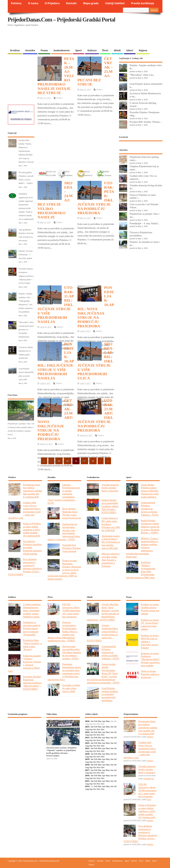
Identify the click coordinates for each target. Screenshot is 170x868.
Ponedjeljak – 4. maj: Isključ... (145, 223)
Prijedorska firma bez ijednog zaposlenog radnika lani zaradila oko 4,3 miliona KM (33, 491)
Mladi (117, 50)
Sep (91, 729)
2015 (87, 781)
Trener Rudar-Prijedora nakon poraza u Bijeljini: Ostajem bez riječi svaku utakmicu (150, 491)
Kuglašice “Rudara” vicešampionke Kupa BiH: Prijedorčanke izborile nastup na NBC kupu (141, 570)
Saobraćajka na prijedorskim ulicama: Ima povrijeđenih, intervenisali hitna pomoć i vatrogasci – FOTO (64, 532)
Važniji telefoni (115, 3)
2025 (87, 727)
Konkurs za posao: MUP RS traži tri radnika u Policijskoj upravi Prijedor (150, 641)
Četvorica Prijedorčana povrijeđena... (141, 234)
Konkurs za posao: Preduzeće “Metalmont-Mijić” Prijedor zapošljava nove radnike (150, 659)
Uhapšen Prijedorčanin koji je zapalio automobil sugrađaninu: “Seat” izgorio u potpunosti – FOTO (64, 494)
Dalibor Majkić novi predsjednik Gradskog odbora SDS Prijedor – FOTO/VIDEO (110, 506)
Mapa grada (91, 3)
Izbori (130, 50)
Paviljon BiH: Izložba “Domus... (146, 122)
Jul (115, 727)
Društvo (15, 50)
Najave (143, 50)
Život (105, 50)
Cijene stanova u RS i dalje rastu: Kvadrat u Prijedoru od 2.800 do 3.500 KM (111, 524)
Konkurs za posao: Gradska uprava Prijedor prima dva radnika (150, 609)
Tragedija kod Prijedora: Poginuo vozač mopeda (71, 548)
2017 (87, 770)
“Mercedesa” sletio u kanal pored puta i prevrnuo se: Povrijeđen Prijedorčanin (26, 330)
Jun (112, 727)
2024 (87, 732)
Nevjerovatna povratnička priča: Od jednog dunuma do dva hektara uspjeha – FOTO (72, 652)
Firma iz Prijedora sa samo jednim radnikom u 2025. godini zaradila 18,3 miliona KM (32, 530)
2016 (87, 775)
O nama (33, 3)
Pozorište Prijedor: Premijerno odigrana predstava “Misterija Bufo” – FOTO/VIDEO (26, 276)
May (108, 721)
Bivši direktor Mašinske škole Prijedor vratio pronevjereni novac (72, 513)
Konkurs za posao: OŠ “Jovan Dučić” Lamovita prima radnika (150, 624)
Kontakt (71, 3)
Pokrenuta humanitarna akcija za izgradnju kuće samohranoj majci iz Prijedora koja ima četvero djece (64, 672)
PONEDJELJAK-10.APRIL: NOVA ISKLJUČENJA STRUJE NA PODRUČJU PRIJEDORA (96, 307)
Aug (87, 729)
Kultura (92, 50)
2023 (87, 737)
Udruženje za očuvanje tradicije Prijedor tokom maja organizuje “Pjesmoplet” (32, 628)
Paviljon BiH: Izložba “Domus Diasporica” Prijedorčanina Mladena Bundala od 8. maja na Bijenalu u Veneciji (26, 151)
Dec (103, 729)
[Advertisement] (70, 39)
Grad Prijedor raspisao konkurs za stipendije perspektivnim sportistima (110, 694)
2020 (87, 754)
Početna (16, 3)
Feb (96, 721)
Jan (92, 721)
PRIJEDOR (25, 732)
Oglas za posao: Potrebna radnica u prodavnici (150, 674)
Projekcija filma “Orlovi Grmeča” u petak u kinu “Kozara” (32, 645)
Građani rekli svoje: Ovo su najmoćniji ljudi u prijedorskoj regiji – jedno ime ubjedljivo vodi (24, 510)
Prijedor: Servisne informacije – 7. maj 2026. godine (26, 255)
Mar (100, 721)
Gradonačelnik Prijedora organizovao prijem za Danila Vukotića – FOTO (150, 509)
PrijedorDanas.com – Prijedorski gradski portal (61, 20)
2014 (87, 786)
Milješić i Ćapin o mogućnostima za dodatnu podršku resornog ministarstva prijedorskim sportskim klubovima (142, 547)
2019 (87, 759)
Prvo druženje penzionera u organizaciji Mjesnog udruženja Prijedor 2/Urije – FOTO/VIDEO (25, 567)
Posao (44, 50)
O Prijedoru (52, 3)
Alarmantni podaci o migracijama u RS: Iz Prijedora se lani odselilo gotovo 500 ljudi (111, 542)
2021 (87, 748)
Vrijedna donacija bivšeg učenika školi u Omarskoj (110, 488)
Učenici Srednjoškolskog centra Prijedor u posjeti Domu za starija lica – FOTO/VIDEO (102, 633)
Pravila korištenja (143, 3)
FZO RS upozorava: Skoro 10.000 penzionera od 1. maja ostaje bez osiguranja (71, 610)
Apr (104, 721)
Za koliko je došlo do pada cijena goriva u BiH (71, 688)
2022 (87, 743)
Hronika (30, 50)
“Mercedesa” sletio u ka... (142, 75)
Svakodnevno (62, 50)
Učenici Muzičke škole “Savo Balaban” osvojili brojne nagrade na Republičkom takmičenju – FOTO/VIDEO (103, 612)
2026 (87, 721)
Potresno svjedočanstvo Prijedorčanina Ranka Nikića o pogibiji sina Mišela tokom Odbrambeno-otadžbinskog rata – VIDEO (62, 631)
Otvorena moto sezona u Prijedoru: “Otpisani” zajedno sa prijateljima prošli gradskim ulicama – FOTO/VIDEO (61, 752)
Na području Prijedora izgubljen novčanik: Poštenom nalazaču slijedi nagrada (32, 547)
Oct (95, 729)
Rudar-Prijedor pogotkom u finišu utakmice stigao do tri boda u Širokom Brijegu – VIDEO (150, 527)
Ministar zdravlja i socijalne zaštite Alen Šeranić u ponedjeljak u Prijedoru (111, 560)
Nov (99, 729)
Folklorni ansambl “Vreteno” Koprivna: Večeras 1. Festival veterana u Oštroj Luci (25, 663)
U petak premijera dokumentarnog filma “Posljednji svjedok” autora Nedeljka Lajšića (32, 610)
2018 (87, 765)
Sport (78, 50)
